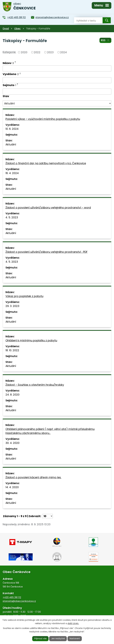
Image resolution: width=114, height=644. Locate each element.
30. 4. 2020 (12, 443)
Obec (17, 29)
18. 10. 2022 (12, 350)
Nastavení (75, 638)
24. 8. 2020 (12, 395)
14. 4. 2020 (12, 487)
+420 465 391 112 (12, 597)
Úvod (6, 29)
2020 (24, 52)
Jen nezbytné (58, 638)
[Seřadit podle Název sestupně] (15, 63)
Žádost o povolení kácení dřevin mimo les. (33, 477)
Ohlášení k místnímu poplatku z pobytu (31, 340)
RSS (105, 41)
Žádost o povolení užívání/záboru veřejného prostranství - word (48, 208)
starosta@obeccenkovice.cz (19, 601)
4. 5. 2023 (12, 217)
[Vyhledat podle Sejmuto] (57, 92)
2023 (50, 52)
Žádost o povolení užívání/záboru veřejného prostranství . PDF (47, 252)
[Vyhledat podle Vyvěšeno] (57, 80)
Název (8, 63)
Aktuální (11, 144)
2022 (37, 52)
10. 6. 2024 (12, 129)
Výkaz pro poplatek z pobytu (24, 296)
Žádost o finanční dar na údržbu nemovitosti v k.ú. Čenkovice (46, 163)
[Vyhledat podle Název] (57, 68)
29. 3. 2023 (12, 306)
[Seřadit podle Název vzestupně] (15, 62)
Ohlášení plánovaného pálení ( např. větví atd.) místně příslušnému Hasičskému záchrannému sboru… (50, 431)
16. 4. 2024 (12, 173)
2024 (63, 52)
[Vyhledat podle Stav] (57, 103)
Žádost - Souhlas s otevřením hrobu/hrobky (35, 385)
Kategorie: (9, 52)
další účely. (73, 623)
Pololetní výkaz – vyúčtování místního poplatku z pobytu (43, 119)
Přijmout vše (40, 638)
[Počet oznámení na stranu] (47, 516)
